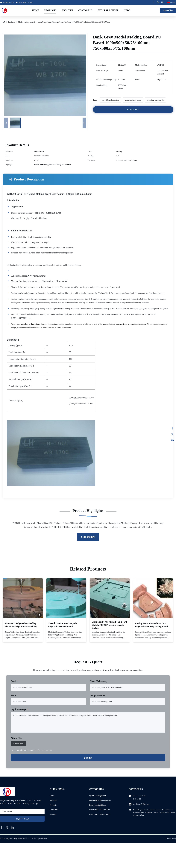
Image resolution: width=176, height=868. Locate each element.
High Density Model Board (100, 814)
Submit (88, 758)
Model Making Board (26, 22)
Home (35, 10)
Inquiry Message (19, 709)
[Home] (4, 22)
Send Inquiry (88, 537)
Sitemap (53, 814)
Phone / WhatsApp (98, 681)
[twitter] (7, 827)
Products (50, 10)
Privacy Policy (171, 839)
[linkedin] (12, 827)
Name (13, 695)
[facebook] (2, 827)
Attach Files (16, 738)
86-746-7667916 (139, 796)
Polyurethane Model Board (100, 810)
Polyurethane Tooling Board (100, 800)
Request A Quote (108, 10)
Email (14, 681)
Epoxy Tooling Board (97, 796)
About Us (67, 10)
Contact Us (85, 10)
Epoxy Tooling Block (97, 805)
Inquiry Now (168, 10)
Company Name (97, 695)
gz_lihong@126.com (26, 2)
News (127, 10)
